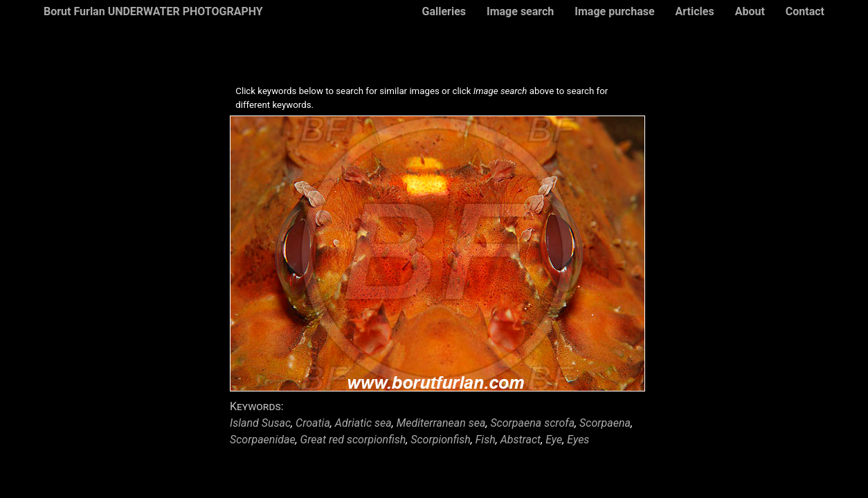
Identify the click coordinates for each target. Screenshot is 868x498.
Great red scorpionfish (353, 440)
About (750, 11)
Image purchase (614, 11)
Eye (554, 440)
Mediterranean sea (441, 423)
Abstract (521, 440)
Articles (695, 11)
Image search (520, 11)
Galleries (444, 11)
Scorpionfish (441, 440)
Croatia (313, 423)
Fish (486, 440)
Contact (805, 11)
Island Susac (260, 423)
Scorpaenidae (263, 440)
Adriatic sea (363, 423)
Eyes (578, 440)
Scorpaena (605, 423)
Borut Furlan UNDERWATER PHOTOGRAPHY (153, 11)
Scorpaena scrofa (532, 423)
